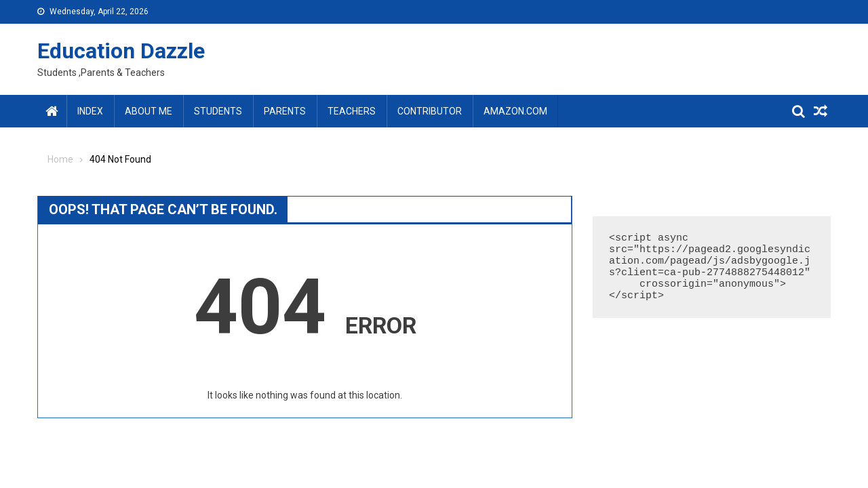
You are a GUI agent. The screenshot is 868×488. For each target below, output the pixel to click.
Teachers (352, 111)
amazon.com (515, 111)
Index (90, 111)
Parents (285, 111)
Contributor (430, 111)
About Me (149, 111)
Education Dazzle (121, 51)
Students (218, 111)
